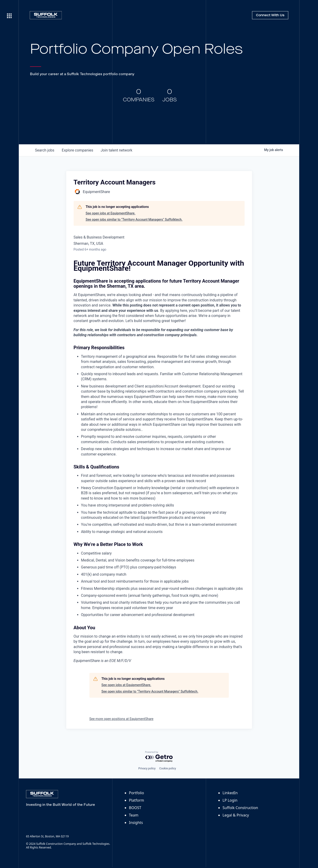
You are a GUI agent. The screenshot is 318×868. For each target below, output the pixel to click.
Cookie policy (168, 768)
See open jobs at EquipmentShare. (111, 213)
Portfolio (136, 793)
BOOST (135, 808)
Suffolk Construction (240, 808)
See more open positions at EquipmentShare (121, 719)
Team (134, 815)
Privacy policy (147, 768)
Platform (136, 800)
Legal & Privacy (236, 815)
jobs (45, 150)
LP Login (230, 800)
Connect (270, 15)
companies (77, 150)
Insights (136, 823)
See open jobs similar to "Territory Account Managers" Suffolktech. (134, 219)
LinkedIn (230, 793)
